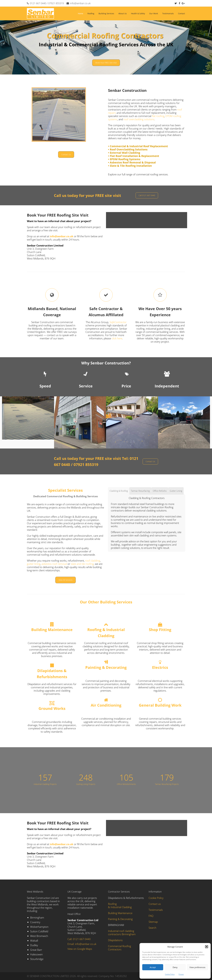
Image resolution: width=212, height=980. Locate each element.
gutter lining (34, 564)
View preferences (197, 967)
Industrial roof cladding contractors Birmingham (122, 933)
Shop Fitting (160, 630)
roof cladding (92, 561)
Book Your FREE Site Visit (106, 63)
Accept (153, 967)
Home (81, 13)
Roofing (91, 13)
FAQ (151, 916)
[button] (207, 947)
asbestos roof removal (55, 564)
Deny (175, 967)
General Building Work (160, 705)
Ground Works (52, 708)
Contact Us (66, 154)
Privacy (181, 974)
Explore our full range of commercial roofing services (138, 174)
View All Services (66, 580)
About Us (123, 13)
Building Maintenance (52, 630)
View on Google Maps (80, 949)
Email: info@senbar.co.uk (82, 944)
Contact (182, 13)
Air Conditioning (106, 705)
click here (117, 338)
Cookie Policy (170, 974)
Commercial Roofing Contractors (120, 948)
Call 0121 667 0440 (147, 195)
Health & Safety (138, 13)
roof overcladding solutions (139, 119)
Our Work (154, 13)
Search (152, 928)
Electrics (160, 667)
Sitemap (153, 922)
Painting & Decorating (106, 667)
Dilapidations (115, 940)
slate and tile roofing (82, 564)
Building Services (106, 13)
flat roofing (158, 116)
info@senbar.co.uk (80, 3)
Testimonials (168, 13)
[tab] (119, 491)
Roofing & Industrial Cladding (120, 906)
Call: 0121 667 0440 (79, 939)
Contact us (155, 904)
